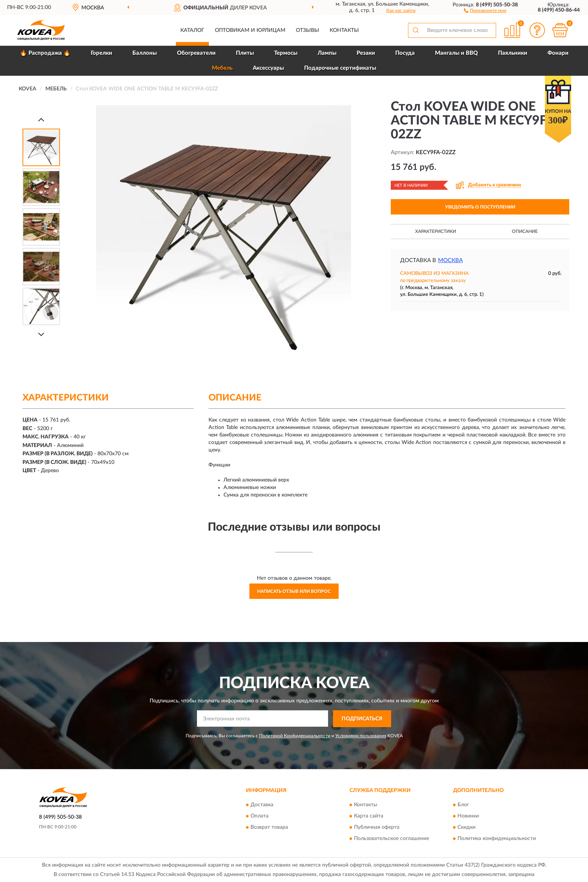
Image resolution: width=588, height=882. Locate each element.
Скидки (466, 828)
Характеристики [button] (436, 231)
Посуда (405, 53)
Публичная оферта (377, 828)
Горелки (101, 53)
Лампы (327, 53)
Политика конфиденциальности (497, 839)
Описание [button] (525, 231)
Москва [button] (450, 260)
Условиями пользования (361, 736)
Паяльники (513, 53)
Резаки (366, 53)
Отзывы (307, 30)
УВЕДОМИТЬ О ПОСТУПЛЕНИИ (480, 207)
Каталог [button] (192, 30)
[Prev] (41, 119)
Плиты (245, 53)
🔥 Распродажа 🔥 (45, 53)
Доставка (262, 805)
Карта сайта (369, 816)
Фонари (558, 53)
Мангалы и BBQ (456, 53)
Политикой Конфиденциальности (295, 736)
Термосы (286, 53)
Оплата (259, 816)
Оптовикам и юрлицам (250, 30)
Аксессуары (268, 68)
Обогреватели (196, 53)
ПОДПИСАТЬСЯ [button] (362, 719)
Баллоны (145, 53)
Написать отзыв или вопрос (294, 591)
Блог (463, 805)
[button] (485, 10)
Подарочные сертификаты (340, 68)
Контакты (344, 30)
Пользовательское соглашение (391, 839)
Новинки (468, 816)
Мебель (222, 68)
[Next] (41, 334)
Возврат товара (269, 828)
